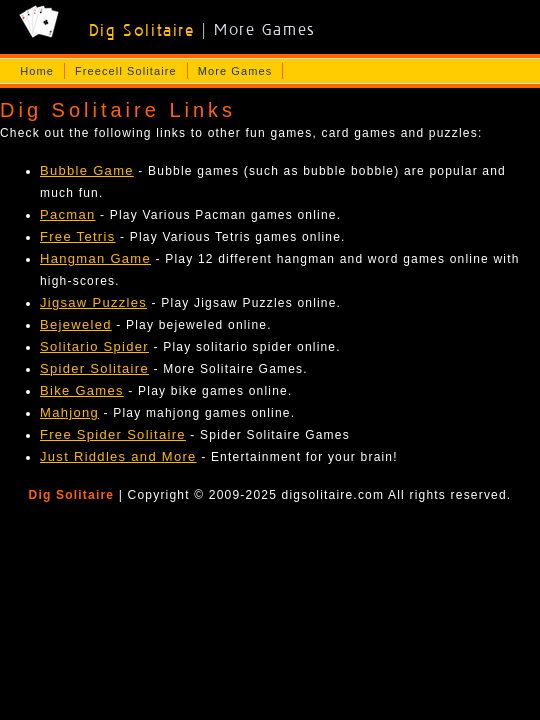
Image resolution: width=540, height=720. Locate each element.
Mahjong (69, 412)
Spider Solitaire (94, 368)
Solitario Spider (94, 346)
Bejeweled (76, 324)
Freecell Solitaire (126, 71)
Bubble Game (87, 170)
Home (37, 71)
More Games (235, 71)
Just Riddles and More (118, 456)
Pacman (68, 214)
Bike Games (82, 390)
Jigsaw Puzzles (93, 302)
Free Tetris (77, 236)
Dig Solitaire (72, 495)
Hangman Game (95, 258)
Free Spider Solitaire (113, 434)
